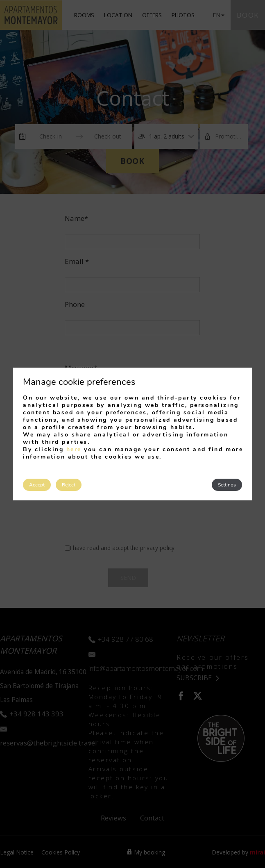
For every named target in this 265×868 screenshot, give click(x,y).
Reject (69, 485)
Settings (227, 485)
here (74, 449)
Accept (37, 485)
